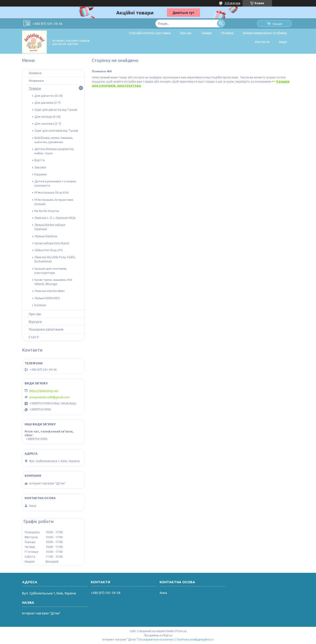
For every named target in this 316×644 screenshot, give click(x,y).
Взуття (40, 160)
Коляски (40, 305)
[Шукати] (221, 23)
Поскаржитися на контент (157, 639)
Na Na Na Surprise (47, 211)
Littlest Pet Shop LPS (49, 250)
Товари (206, 33)
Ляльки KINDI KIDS (47, 298)
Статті (34, 337)
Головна (227, 33)
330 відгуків (232, 3)
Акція (283, 42)
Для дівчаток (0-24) (48, 96)
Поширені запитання (46, 329)
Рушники (41, 174)
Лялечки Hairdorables (50, 291)
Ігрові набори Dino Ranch (52, 243)
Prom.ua (181, 631)
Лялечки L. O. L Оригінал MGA (55, 218)
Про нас (186, 33)
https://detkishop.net (44, 391)
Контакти (262, 42)
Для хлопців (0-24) (47, 117)
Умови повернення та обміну (265, 33)
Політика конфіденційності (195, 639)
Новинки (36, 81)
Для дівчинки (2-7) (47, 103)
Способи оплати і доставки (150, 33)
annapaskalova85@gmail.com (49, 397)
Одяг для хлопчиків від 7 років (56, 131)
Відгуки (35, 322)
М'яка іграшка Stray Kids (52, 192)
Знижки (35, 73)
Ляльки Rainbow (46, 236)
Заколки (40, 167)
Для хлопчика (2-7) (48, 124)
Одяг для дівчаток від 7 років (56, 110)
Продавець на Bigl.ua (158, 635)
